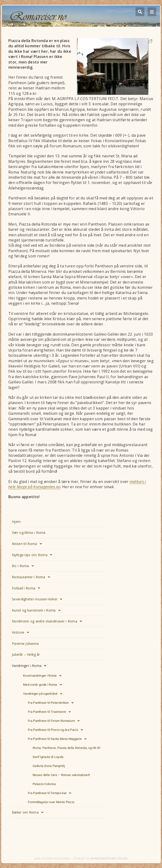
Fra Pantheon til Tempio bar (51, 793)
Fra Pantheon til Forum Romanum (55, 721)
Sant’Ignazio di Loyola (48, 757)
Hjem (16, 522)
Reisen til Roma (28, 544)
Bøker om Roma (29, 812)
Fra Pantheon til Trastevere (51, 712)
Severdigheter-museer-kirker (38, 599)
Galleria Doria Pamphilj (49, 766)
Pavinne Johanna (25, 644)
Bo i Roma (24, 566)
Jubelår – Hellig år (26, 654)
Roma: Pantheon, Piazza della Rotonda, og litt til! (66, 748)
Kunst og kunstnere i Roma (38, 610)
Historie (22, 632)
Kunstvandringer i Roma (44, 676)
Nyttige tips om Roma (33, 555)
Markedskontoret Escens (109, 858)
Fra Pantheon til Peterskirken (52, 703)
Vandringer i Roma (30, 666)
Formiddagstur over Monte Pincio (51, 802)
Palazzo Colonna (44, 784)
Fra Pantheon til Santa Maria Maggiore (58, 739)
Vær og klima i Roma (29, 533)
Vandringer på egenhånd (44, 694)
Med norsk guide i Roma (44, 685)
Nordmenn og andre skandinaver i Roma (48, 621)
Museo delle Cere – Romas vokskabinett (61, 775)
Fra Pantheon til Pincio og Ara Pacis (57, 730)
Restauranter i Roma (32, 577)
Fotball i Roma (27, 588)
